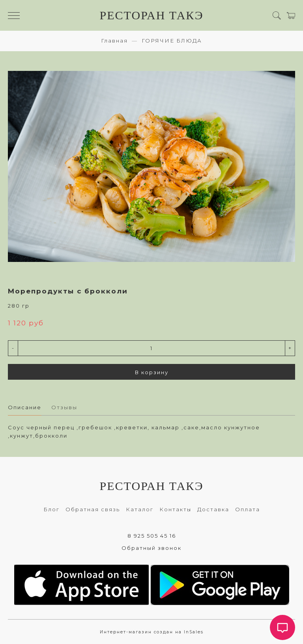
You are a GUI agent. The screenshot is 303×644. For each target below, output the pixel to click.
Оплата (248, 509)
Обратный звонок (151, 548)
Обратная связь (93, 509)
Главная (114, 41)
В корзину (152, 372)
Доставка (213, 509)
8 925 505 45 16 (152, 536)
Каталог (140, 509)
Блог (51, 509)
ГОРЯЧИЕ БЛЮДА (172, 41)
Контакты (175, 509)
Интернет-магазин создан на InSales (152, 632)
